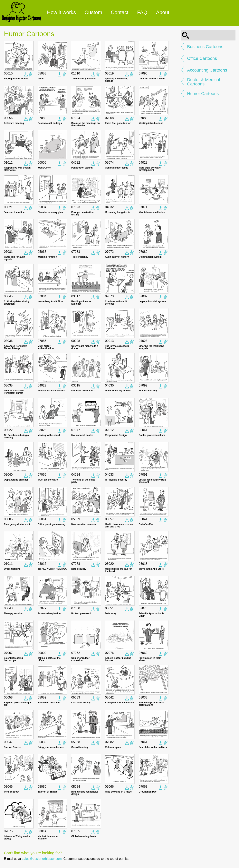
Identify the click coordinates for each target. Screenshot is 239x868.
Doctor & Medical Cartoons (204, 82)
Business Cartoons (205, 47)
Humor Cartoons (203, 94)
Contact (120, 12)
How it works (61, 12)
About (163, 12)
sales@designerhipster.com (42, 859)
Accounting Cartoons (207, 70)
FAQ (142, 12)
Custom (93, 12)
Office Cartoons (202, 58)
